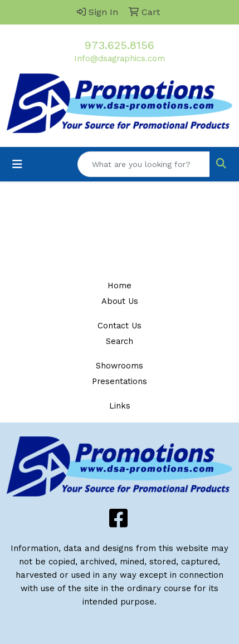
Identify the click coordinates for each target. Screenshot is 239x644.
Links (120, 406)
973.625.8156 (119, 45)
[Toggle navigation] (17, 164)
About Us (120, 301)
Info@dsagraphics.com (119, 58)
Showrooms (119, 366)
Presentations (119, 381)
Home (119, 286)
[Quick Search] (144, 164)
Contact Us (119, 326)
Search (119, 341)
